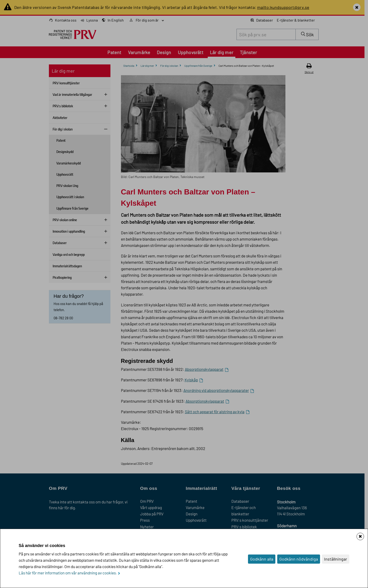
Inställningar (336, 559)
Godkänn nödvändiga (299, 559)
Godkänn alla (262, 559)
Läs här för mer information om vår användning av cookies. (68, 573)
